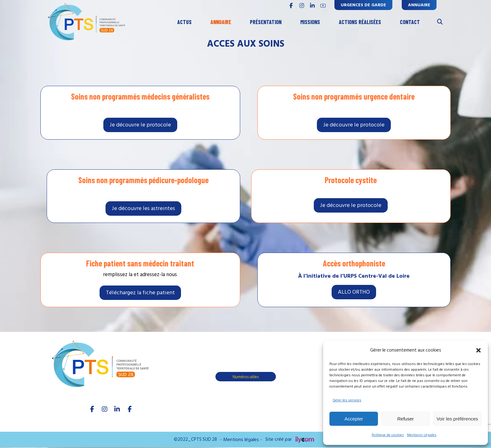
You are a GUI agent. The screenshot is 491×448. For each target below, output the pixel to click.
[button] (478, 350)
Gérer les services (347, 400)
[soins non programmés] (140, 125)
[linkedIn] (117, 409)
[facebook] (92, 409)
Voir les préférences (457, 419)
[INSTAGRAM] (302, 6)
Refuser (406, 419)
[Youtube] (130, 409)
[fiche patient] (140, 293)
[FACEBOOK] (291, 6)
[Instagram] (105, 409)
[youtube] (323, 6)
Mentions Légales (422, 435)
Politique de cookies (388, 435)
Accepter (354, 419)
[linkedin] (312, 6)
